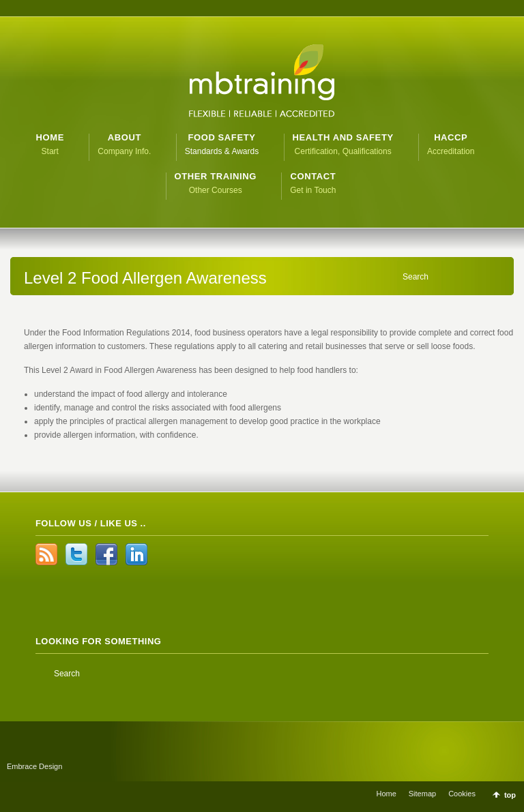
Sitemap (422, 794)
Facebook (106, 554)
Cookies (462, 794)
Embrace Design (34, 766)
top (510, 795)
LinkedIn (136, 554)
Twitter (76, 554)
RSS (46, 554)
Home (386, 794)
